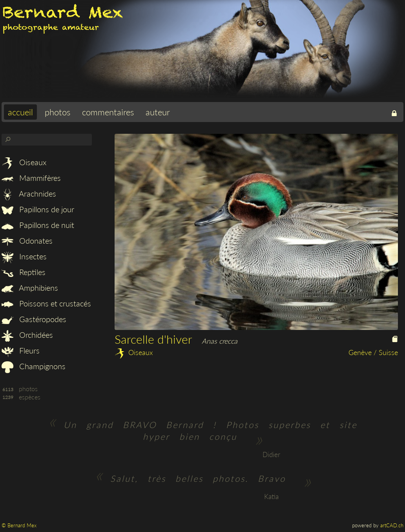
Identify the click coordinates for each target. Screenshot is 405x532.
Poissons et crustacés (46, 303)
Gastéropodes (34, 319)
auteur (158, 112)
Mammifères (31, 178)
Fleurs (21, 350)
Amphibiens (30, 288)
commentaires (108, 112)
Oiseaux (24, 162)
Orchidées (27, 335)
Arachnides (29, 193)
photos (57, 112)
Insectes (24, 256)
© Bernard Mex (19, 525)
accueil (20, 112)
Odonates (27, 240)
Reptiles (24, 272)
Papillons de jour (38, 209)
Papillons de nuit (38, 225)
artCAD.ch (392, 525)
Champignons (34, 366)
